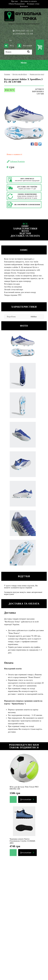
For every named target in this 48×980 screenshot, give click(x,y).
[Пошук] (18, 52)
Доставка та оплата (29, 1)
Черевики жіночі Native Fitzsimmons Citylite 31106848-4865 (23, 841)
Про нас (15, 1)
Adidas (34, 317)
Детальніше (26, 799)
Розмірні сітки (33, 4)
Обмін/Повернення (17, 4)
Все (25, 224)
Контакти (24, 6)
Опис (25, 226)
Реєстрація (25, 46)
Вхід (9, 46)
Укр (7, 40)
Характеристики (25, 229)
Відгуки (25, 233)
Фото (25, 231)
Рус (11, 40)
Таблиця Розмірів (17, 162)
